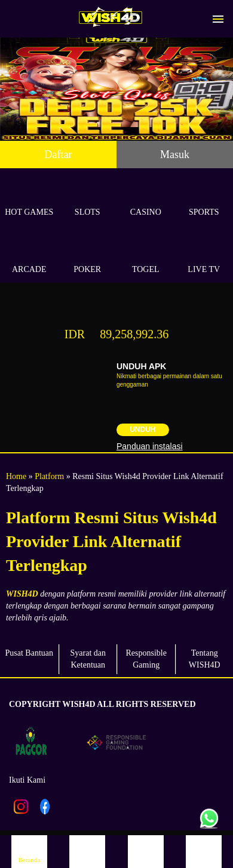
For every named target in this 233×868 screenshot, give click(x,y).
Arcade (29, 256)
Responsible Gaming (146, 659)
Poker (88, 256)
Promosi (146, 851)
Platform (49, 476)
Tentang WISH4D (205, 659)
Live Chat (204, 851)
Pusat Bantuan (30, 653)
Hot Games (29, 198)
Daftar (59, 155)
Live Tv (204, 256)
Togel (146, 256)
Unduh (142, 430)
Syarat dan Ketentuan (88, 659)
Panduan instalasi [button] (150, 446)
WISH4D (22, 594)
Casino (146, 198)
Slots (88, 198)
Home (16, 476)
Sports (204, 198)
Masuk (175, 155)
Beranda (29, 851)
